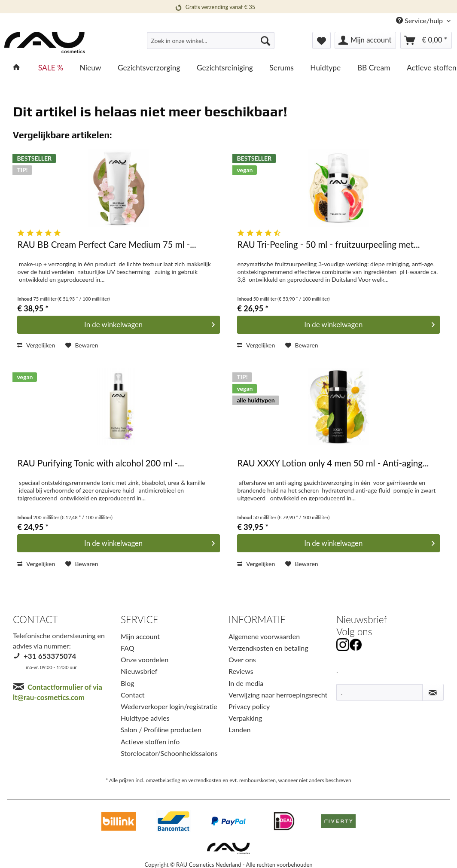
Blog (127, 683)
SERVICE (140, 620)
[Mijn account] (365, 40)
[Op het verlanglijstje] (82, 345)
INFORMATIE (257, 620)
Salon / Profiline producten (161, 729)
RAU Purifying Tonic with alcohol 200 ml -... (101, 463)
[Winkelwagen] (426, 40)
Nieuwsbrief (139, 671)
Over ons (242, 659)
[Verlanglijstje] (321, 40)
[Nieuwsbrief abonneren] (433, 692)
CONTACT (35, 620)
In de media (246, 683)
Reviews (241, 671)
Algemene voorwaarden (264, 636)
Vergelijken (36, 345)
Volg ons (354, 632)
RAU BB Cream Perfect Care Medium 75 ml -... (107, 245)
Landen (239, 729)
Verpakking (245, 718)
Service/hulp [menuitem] (420, 20)
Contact (133, 695)
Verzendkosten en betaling (268, 648)
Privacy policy (249, 706)
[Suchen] (265, 40)
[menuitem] (211, 44)
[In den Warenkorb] (119, 325)
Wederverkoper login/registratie (169, 706)
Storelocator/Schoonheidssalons (169, 753)
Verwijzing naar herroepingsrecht (278, 695)
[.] (379, 692)
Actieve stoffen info (150, 742)
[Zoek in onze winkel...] (211, 40)
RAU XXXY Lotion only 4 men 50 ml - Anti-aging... (333, 463)
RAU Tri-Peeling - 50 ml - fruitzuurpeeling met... (328, 245)
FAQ (127, 648)
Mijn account (140, 636)
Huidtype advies (145, 718)
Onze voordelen (145, 659)
